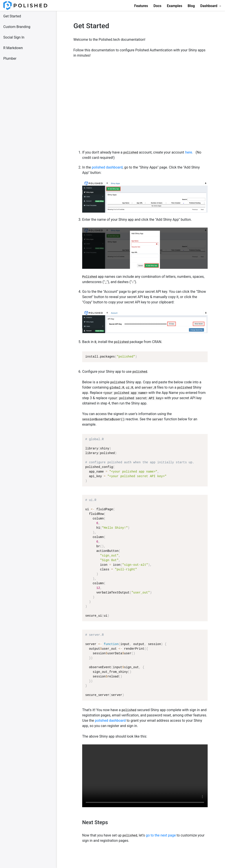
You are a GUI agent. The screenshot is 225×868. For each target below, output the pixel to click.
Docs (157, 6)
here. (189, 152)
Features (141, 6)
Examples (175, 6)
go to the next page (161, 835)
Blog (191, 6)
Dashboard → (211, 6)
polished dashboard (107, 167)
